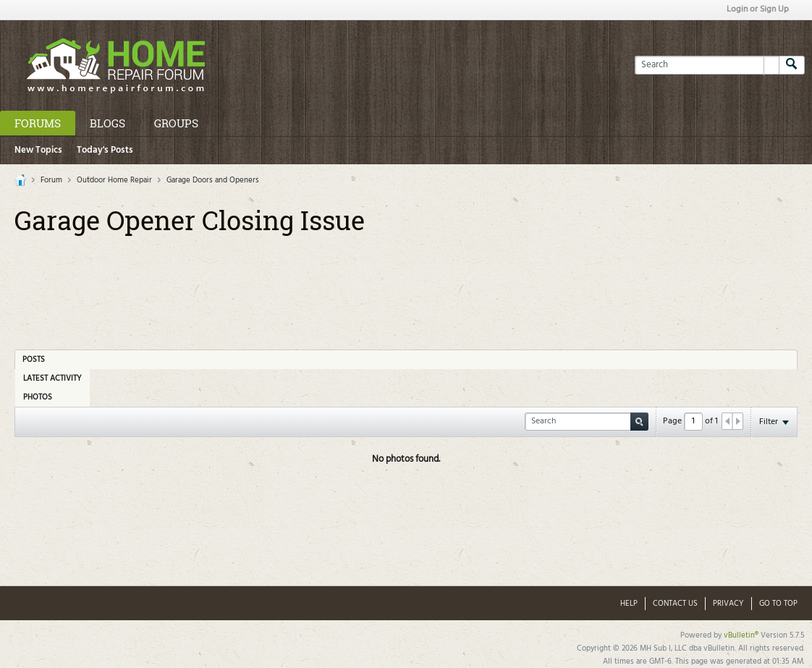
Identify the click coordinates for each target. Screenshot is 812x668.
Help (629, 604)
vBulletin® (741, 635)
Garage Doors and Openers (213, 180)
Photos (38, 397)
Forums (38, 123)
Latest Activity (52, 379)
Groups (176, 123)
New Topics (38, 150)
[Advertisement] (406, 287)
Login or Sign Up (758, 9)
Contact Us (675, 604)
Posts (34, 360)
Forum (51, 180)
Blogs (107, 123)
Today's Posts (105, 150)
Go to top (778, 604)
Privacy (728, 604)
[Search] (707, 65)
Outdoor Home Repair (114, 180)
